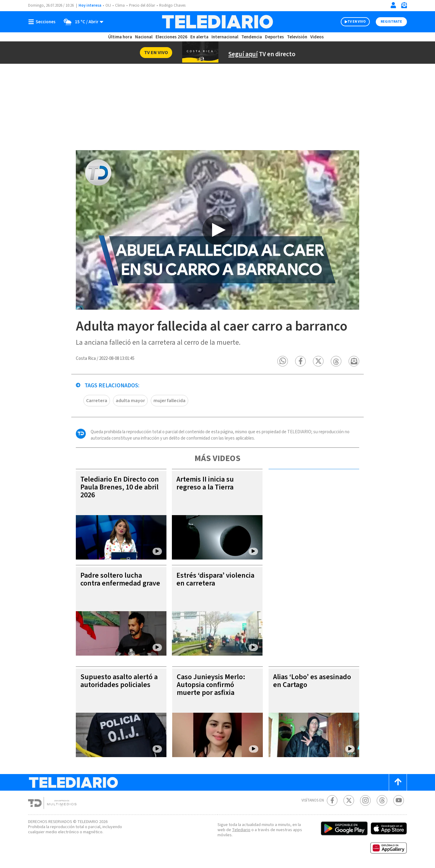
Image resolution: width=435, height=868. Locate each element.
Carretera (97, 401)
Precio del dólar (142, 5)
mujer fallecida (169, 401)
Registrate (391, 22)
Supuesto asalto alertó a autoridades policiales (119, 681)
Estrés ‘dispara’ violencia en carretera (215, 579)
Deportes (274, 37)
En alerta (199, 37)
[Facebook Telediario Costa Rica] (332, 800)
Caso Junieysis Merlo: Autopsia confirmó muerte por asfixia (211, 685)
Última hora (120, 37)
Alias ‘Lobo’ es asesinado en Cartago (312, 681)
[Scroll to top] (398, 782)
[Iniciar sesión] (393, 5)
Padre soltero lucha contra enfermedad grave (120, 579)
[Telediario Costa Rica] (217, 22)
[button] (283, 361)
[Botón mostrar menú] (43, 22)
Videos (317, 37)
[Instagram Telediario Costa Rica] (365, 800)
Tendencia (252, 37)
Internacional (225, 37)
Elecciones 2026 (171, 37)
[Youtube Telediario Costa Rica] (399, 800)
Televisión (297, 37)
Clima (120, 5)
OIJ (108, 5)
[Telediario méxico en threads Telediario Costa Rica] (382, 800)
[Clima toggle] (81, 22)
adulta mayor (130, 401)
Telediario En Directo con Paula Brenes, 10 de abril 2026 (120, 487)
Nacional (144, 37)
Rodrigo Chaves (172, 5)
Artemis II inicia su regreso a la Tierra (205, 483)
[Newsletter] (404, 6)
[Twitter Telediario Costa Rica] (349, 800)
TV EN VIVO (357, 22)
